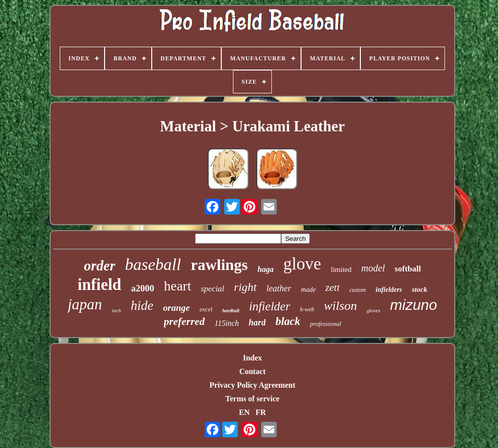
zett (332, 287)
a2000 (142, 288)
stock (420, 289)
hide (142, 305)
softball (408, 269)
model (373, 268)
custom (357, 290)
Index (252, 358)
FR (260, 412)
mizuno (414, 305)
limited (341, 269)
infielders (389, 290)
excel (206, 309)
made (308, 290)
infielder (270, 306)
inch (116, 310)
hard (257, 323)
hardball (231, 311)
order (100, 266)
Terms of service (252, 399)
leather (279, 288)
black (288, 321)
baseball (153, 264)
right (245, 287)
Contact (252, 371)
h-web (307, 309)
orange (176, 308)
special (213, 289)
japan (85, 304)
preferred (184, 321)
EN (244, 412)
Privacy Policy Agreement (253, 385)
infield (100, 285)
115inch (227, 323)
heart (178, 286)
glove (302, 264)
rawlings (219, 265)
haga (266, 269)
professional (325, 324)
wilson (340, 306)
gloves (373, 310)
